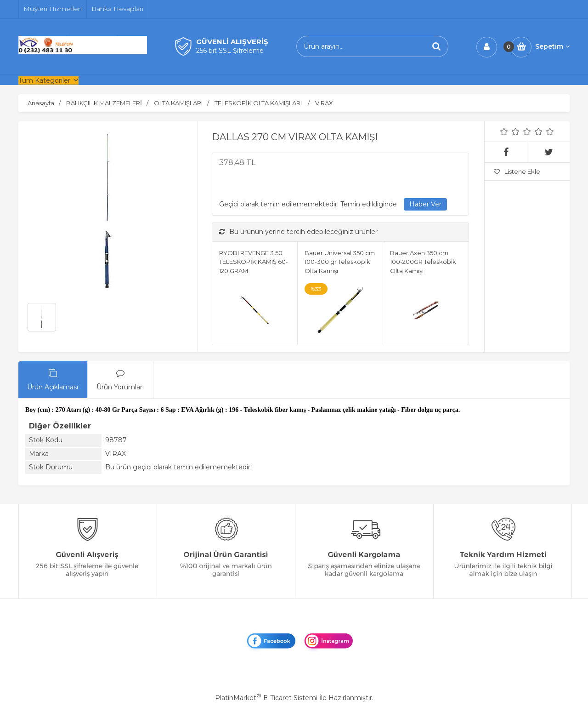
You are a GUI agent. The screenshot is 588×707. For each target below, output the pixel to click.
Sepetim (552, 46)
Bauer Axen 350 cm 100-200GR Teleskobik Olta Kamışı (423, 262)
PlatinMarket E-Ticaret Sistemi (266, 698)
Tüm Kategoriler (44, 80)
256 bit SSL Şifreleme (230, 51)
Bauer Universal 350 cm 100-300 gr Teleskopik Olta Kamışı (340, 262)
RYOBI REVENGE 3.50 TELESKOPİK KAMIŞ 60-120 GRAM (254, 262)
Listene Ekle (517, 171)
